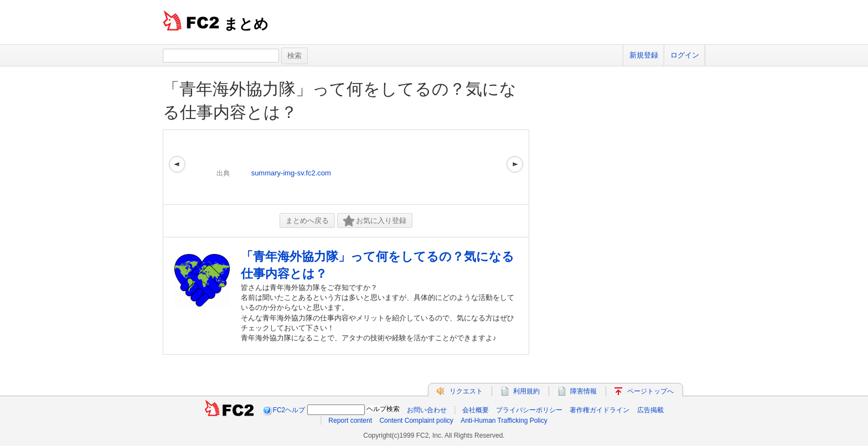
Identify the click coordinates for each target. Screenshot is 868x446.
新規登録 (644, 55)
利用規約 (526, 391)
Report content (350, 421)
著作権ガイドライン (600, 410)
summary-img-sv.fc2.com (291, 173)
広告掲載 (650, 410)
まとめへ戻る (307, 221)
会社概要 (476, 410)
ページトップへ (650, 391)
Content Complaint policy (416, 421)
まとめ (246, 24)
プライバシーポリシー (529, 410)
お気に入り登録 (375, 221)
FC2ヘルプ (289, 410)
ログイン (685, 55)
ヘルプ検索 (383, 409)
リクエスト (466, 391)
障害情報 (583, 391)
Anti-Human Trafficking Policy (504, 421)
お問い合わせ (427, 410)
